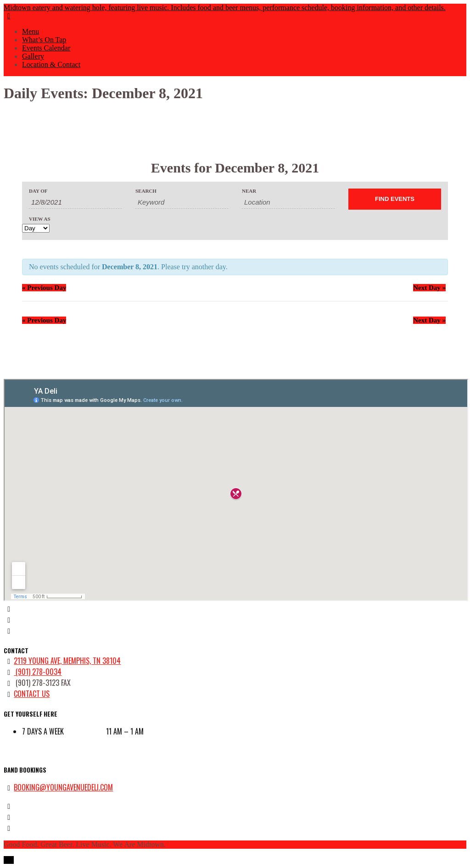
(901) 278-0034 (38, 672)
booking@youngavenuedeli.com (63, 787)
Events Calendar (46, 48)
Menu (31, 31)
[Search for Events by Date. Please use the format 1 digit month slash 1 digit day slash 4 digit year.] (75, 202)
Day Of (38, 191)
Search (146, 191)
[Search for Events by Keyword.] (182, 202)
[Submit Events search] (395, 199)
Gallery (33, 56)
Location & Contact (51, 64)
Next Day (429, 288)
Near (249, 191)
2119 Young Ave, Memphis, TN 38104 (67, 661)
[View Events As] (36, 228)
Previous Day (44, 288)
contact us (32, 694)
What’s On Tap (44, 40)
